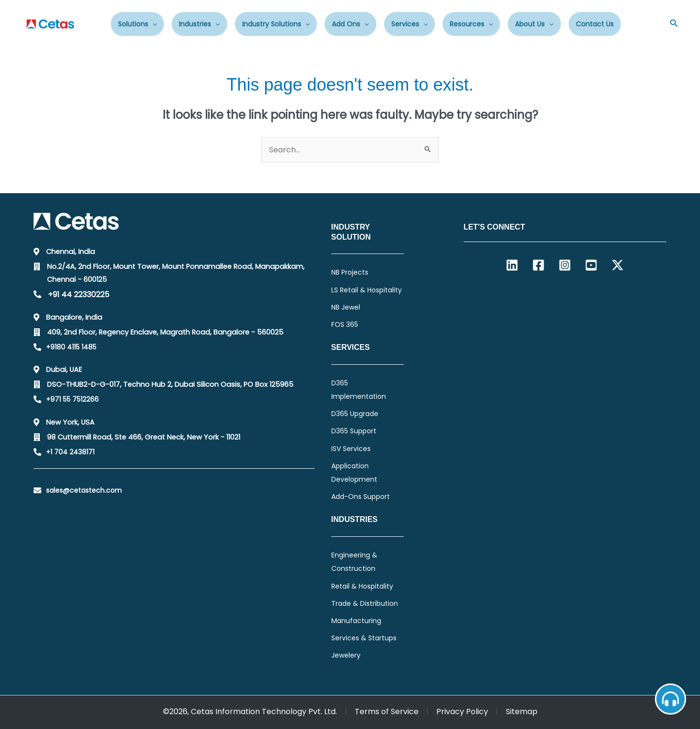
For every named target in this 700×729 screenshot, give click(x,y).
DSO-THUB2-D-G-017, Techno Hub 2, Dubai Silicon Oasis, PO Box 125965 (170, 384)
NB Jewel (346, 307)
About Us (534, 24)
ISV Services (351, 449)
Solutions (137, 24)
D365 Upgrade (355, 414)
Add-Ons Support (361, 497)
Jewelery (346, 655)
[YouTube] (591, 265)
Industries (199, 24)
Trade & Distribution (365, 603)
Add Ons (350, 24)
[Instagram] (565, 265)
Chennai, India (70, 252)
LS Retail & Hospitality (367, 290)
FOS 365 (345, 324)
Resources (471, 24)
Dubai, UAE (64, 370)
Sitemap (522, 712)
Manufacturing (356, 621)
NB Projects (350, 272)
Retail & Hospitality (362, 586)
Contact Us (595, 24)
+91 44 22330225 (79, 295)
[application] (152, 24)
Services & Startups (364, 638)
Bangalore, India (74, 317)
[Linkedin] (512, 265)
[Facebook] (538, 265)
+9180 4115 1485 (71, 347)
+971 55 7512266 (72, 399)
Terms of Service (387, 712)
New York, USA (70, 422)
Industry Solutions (276, 24)
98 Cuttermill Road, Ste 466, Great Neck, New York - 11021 (144, 437)
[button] (674, 24)
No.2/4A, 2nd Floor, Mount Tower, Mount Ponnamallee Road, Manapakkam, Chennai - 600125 (176, 273)
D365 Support (354, 431)
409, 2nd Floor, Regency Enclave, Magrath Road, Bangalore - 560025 (165, 332)
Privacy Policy (462, 712)
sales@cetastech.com (84, 490)
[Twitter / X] (618, 265)
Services (409, 24)
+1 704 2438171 (70, 452)
